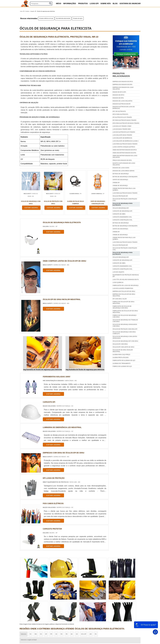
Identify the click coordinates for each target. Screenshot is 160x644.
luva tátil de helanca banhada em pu (126, 280)
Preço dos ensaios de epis (122, 160)
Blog (115, 4)
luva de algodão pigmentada (123, 288)
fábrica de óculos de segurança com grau (125, 316)
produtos (83, 4)
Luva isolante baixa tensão (122, 135)
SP (46, 634)
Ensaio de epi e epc (119, 92)
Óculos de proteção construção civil (125, 200)
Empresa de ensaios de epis (122, 85)
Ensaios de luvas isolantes (122, 101)
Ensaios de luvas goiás (121, 168)
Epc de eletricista (119, 111)
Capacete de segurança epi (122, 211)
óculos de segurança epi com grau (125, 341)
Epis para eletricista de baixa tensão (126, 123)
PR (51, 634)
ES (41, 634)
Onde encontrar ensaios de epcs (125, 150)
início (59, 4)
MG (36, 634)
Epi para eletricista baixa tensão (124, 120)
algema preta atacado (121, 358)
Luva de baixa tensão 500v (122, 129)
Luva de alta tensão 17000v (122, 126)
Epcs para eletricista (120, 114)
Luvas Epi (94, 4)
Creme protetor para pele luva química (124, 189)
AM (91, 634)
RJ (31, 634)
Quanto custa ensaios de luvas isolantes (124, 164)
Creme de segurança (120, 186)
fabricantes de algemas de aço (124, 360)
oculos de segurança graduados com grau (125, 325)
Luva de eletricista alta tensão (124, 132)
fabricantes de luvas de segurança (126, 285)
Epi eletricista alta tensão (63, 18)
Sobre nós (106, 4)
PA (96, 634)
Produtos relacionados (121, 75)
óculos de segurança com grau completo (124, 333)
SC (56, 634)
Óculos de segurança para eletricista (123, 204)
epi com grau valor (120, 299)
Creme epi (116, 183)
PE (67, 634)
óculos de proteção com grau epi (125, 329)
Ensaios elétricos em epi (46, 18)
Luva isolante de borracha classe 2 (126, 141)
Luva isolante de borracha (122, 138)
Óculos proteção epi (120, 196)
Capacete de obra (119, 214)
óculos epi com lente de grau (123, 347)
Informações (70, 4)
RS (62, 634)
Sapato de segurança (120, 180)
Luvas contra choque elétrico (124, 147)
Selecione (24, 634)
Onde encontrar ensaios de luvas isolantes (125, 157)
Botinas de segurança (121, 174)
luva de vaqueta (118, 272)
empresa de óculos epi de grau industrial (124, 295)
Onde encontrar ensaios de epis (124, 153)
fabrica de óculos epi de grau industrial (123, 303)
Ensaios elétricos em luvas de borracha (124, 108)
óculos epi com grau (120, 344)
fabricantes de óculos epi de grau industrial (125, 312)
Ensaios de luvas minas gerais (123, 171)
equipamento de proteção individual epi (126, 276)
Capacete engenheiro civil (122, 217)
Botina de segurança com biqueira (125, 177)
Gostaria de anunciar (130, 4)
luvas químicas (118, 282)
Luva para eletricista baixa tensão (125, 144)
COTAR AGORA (31, 208)
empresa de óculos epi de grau (124, 291)
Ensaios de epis (118, 98)
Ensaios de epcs (78, 18)
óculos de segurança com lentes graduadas (125, 337)
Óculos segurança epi (121, 208)
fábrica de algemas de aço (122, 366)
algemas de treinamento (122, 363)
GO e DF (84, 634)
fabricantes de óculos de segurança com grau (122, 307)
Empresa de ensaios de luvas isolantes (123, 88)
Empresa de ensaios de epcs (123, 82)
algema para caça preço (121, 355)
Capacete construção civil (122, 220)
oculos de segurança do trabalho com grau (125, 321)
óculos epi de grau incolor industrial (123, 351)
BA (72, 634)
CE (77, 634)
